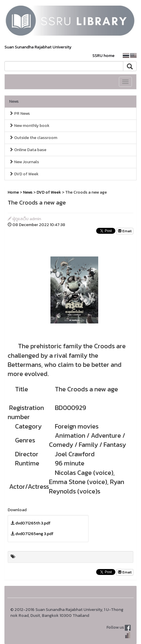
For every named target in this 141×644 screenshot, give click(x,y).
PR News (19, 113)
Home (13, 192)
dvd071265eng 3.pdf (34, 534)
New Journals (24, 162)
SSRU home (103, 56)
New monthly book (29, 126)
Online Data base (28, 150)
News (14, 101)
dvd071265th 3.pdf (33, 523)
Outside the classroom (33, 138)
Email (125, 231)
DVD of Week (24, 174)
